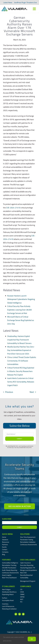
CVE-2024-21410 (13, 208)
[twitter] (16, 614)
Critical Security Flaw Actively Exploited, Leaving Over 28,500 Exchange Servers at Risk (19, 310)
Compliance (26, 586)
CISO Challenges (28, 560)
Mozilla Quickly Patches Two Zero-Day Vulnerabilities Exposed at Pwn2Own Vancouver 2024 (21, 350)
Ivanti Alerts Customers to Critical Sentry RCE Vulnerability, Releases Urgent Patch (21, 382)
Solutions (25, 534)
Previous (9, 392)
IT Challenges (8, 586)
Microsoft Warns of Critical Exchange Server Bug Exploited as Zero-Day (21, 320)
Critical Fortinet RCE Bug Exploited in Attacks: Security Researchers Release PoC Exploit (21, 371)
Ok (32, 639)
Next (32, 392)
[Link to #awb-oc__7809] (34, 9)
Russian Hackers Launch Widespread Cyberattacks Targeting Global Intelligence (21, 299)
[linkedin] (20, 614)
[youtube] (23, 614)
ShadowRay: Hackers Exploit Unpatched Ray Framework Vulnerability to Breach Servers (19, 340)
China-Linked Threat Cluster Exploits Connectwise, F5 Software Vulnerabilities (22, 361)
